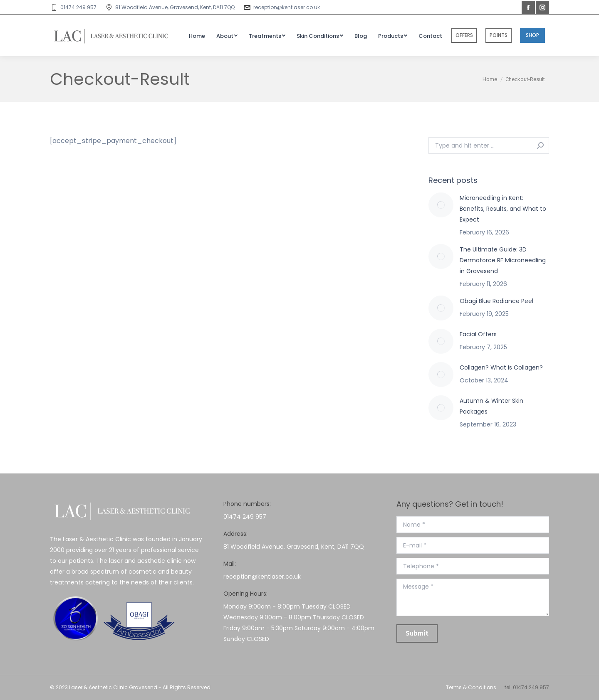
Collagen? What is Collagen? (501, 367)
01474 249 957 (73, 7)
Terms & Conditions (471, 687)
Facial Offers (478, 334)
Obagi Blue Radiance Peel (496, 301)
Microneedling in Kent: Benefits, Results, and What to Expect (503, 209)
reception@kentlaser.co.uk (281, 7)
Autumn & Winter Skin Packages (491, 406)
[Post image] (441, 205)
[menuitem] (197, 36)
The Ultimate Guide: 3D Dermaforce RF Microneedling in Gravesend (503, 260)
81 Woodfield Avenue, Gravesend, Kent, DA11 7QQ (170, 7)
